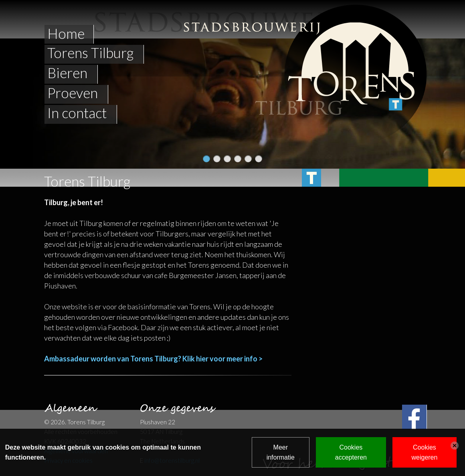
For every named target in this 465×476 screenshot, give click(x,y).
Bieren (67, 73)
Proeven (73, 93)
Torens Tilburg (90, 53)
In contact (77, 113)
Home (66, 33)
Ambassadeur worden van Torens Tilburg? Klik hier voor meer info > (153, 359)
